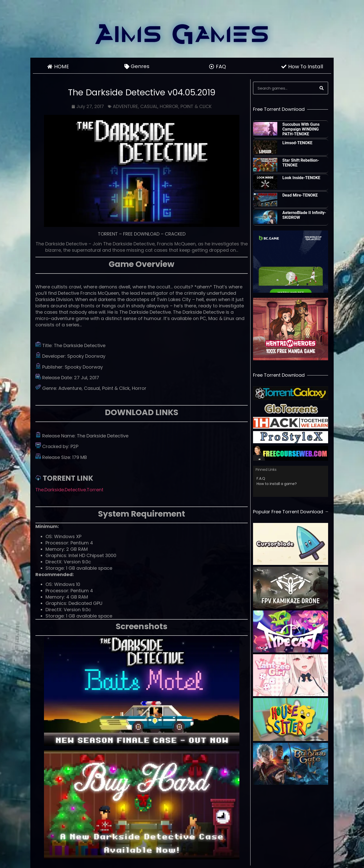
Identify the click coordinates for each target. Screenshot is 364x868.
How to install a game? (277, 484)
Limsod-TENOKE (297, 143)
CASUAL (149, 106)
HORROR (169, 106)
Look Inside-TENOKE (301, 178)
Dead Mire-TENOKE (300, 195)
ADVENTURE (125, 106)
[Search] (322, 88)
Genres (141, 66)
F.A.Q (261, 478)
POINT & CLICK (196, 106)
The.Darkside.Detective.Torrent (69, 490)
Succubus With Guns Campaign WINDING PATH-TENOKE (301, 129)
